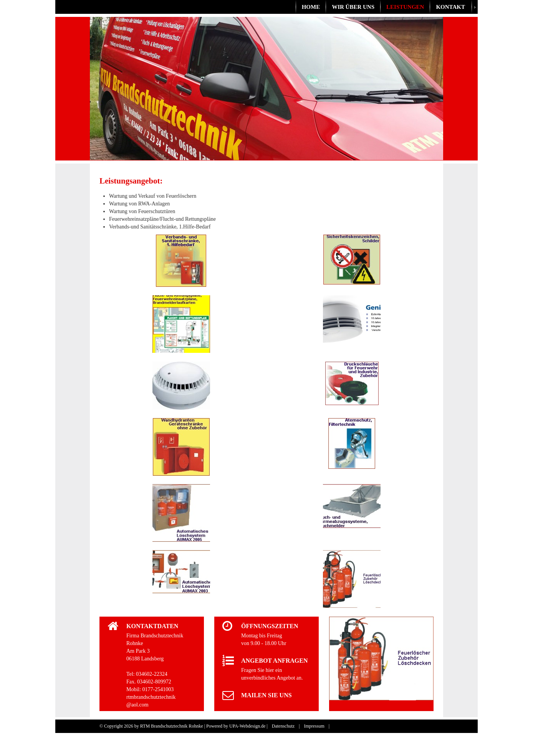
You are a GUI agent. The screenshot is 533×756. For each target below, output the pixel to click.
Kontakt (450, 7)
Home (311, 7)
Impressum (314, 726)
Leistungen (405, 7)
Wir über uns (353, 7)
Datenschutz (283, 726)
